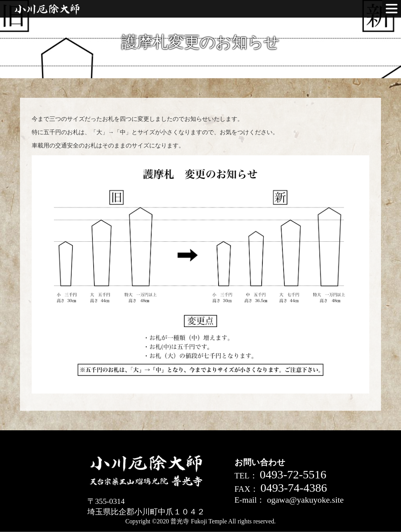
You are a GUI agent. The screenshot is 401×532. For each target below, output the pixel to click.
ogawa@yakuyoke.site (305, 500)
